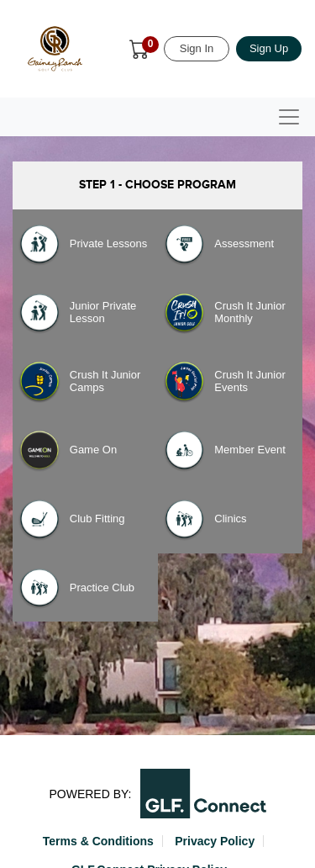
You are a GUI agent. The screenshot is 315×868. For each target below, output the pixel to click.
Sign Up (269, 48)
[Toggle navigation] (289, 117)
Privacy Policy (215, 841)
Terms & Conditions (98, 841)
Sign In (197, 48)
